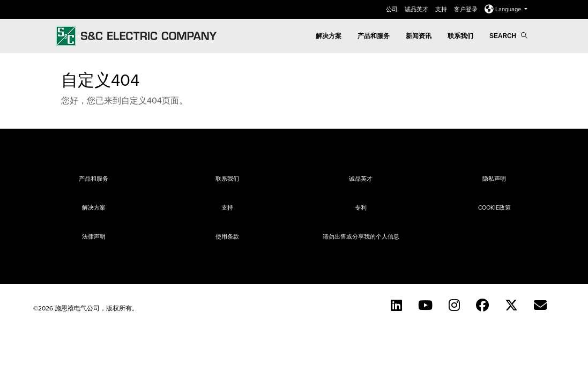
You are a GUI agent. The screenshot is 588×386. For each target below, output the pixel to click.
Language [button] (504, 9)
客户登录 (467, 9)
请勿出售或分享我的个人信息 (361, 236)
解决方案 (329, 36)
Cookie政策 (494, 207)
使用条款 (227, 236)
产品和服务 (374, 36)
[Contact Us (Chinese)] (540, 305)
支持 (442, 9)
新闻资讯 (419, 36)
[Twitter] (511, 305)
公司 (393, 9)
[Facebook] (482, 305)
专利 (361, 207)
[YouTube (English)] (425, 305)
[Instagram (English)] (454, 305)
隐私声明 (494, 179)
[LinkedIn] (396, 305)
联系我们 (460, 36)
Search (508, 36)
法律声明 (94, 236)
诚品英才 (417, 9)
